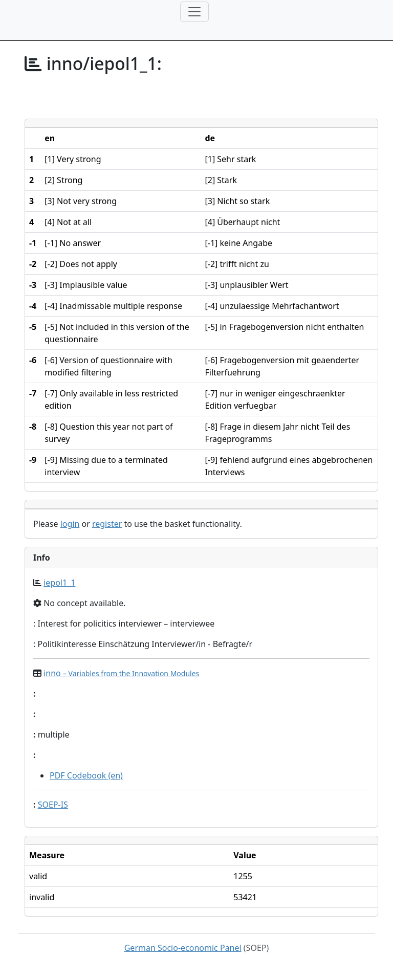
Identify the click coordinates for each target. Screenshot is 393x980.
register (107, 524)
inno (121, 673)
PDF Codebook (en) (86, 775)
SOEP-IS (53, 805)
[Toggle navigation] (194, 12)
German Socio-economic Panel (183, 948)
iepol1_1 (59, 583)
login (70, 524)
